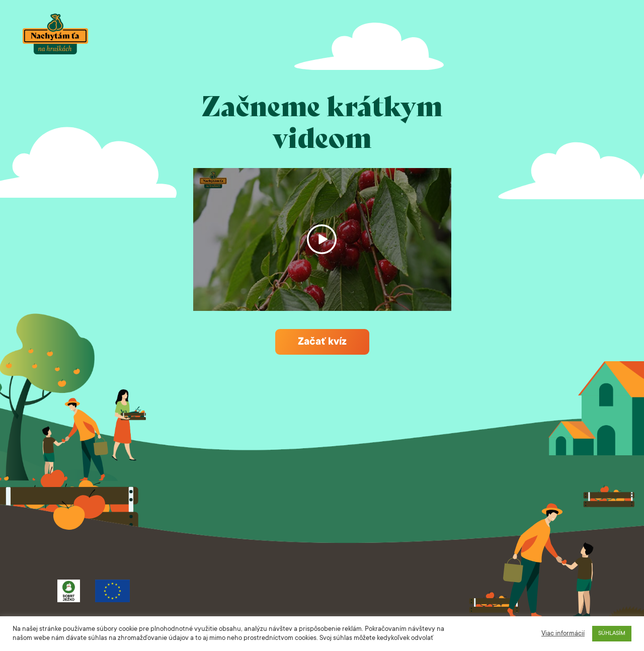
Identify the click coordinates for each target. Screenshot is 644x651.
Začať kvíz (322, 342)
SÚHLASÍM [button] (612, 634)
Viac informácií (563, 634)
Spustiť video (322, 239)
